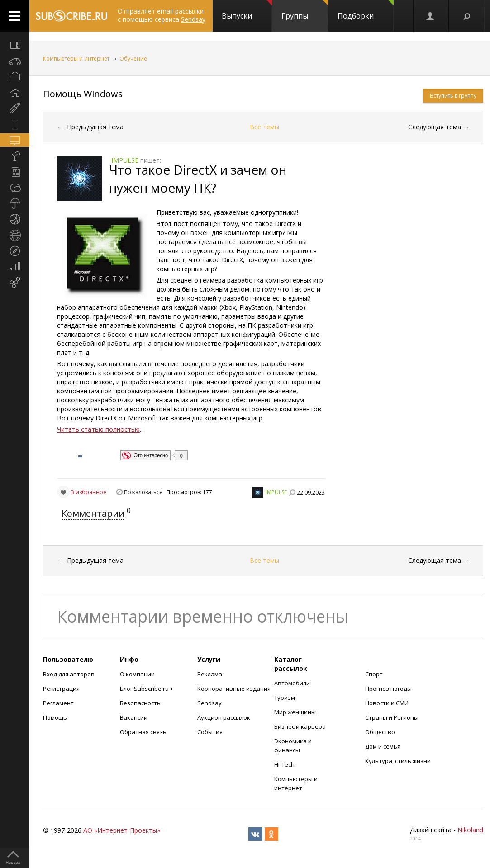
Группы (305, 10)
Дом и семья (383, 746)
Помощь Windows (83, 94)
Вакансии (134, 717)
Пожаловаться (143, 492)
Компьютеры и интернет (76, 59)
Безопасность (140, 703)
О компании (137, 674)
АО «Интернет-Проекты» (122, 830)
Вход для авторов (69, 674)
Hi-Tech (284, 764)
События (210, 732)
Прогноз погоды (388, 689)
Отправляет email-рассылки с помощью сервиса (162, 15)
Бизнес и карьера (300, 726)
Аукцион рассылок (224, 717)
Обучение (133, 59)
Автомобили (292, 683)
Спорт (374, 674)
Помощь (55, 717)
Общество (380, 732)
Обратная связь (143, 732)
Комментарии (93, 513)
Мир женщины (295, 712)
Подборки (366, 10)
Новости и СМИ (387, 703)
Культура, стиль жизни (398, 761)
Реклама (210, 674)
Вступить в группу (453, 96)
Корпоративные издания (234, 689)
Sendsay (209, 703)
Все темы (264, 127)
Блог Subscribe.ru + (147, 689)
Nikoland (470, 830)
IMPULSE (276, 492)
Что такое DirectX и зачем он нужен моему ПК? (198, 179)
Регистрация (61, 689)
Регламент (58, 703)
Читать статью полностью (98, 429)
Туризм (285, 698)
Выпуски (247, 10)
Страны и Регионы (392, 717)
